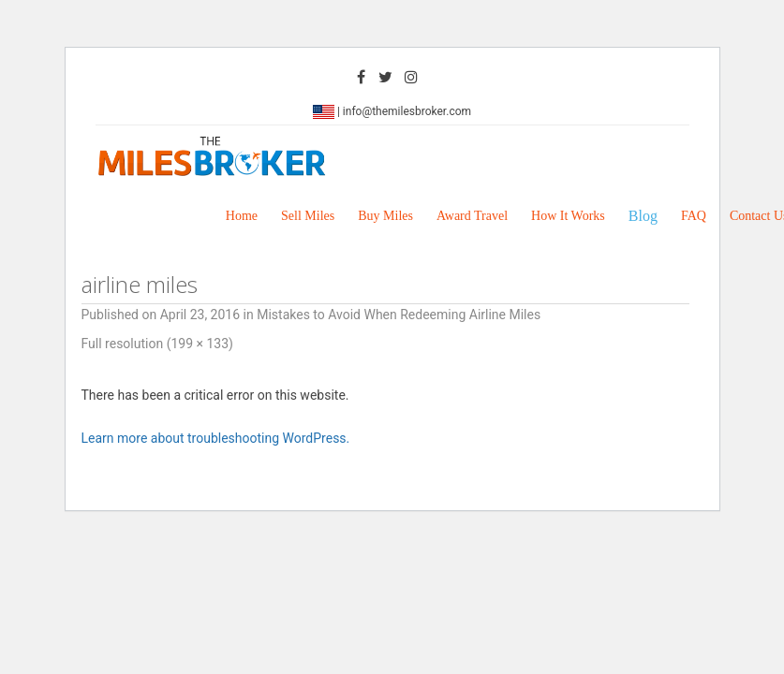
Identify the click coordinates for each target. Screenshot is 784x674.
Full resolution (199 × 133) (157, 344)
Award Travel (472, 216)
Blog (643, 216)
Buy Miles (385, 216)
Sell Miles (308, 216)
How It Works (568, 216)
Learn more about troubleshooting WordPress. (216, 438)
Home (242, 216)
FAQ (694, 216)
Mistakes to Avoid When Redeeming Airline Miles (399, 315)
